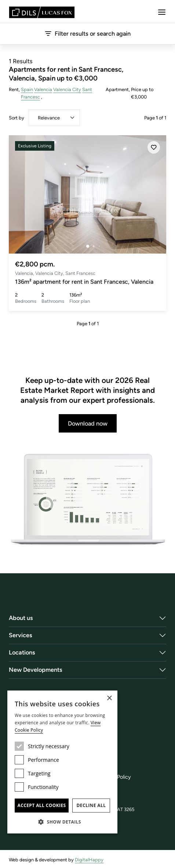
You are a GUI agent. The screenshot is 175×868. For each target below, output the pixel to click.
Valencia (43, 89)
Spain (27, 89)
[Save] (154, 147)
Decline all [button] (91, 805)
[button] (62, 822)
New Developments (36, 670)
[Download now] (87, 500)
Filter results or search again (88, 33)
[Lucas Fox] (42, 12)
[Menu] (162, 12)
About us (21, 618)
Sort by (17, 118)
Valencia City (67, 89)
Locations (22, 652)
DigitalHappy (89, 860)
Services (21, 635)
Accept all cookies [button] (41, 805)
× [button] (109, 698)
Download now (88, 423)
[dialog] (62, 762)
